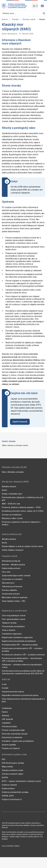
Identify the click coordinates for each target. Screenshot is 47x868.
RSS (4, 759)
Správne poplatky (9, 745)
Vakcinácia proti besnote (12, 587)
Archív (4, 490)
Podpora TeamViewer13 (12, 799)
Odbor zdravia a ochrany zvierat (15, 445)
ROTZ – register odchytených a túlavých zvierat (21, 781)
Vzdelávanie (7, 708)
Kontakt (5, 688)
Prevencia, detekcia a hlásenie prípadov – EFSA (21, 507)
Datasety (6, 716)
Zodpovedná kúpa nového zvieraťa (16, 576)
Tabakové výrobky (9, 623)
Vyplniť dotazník (20, 422)
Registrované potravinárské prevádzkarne (19, 641)
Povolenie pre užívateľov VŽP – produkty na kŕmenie (23, 655)
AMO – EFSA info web (11, 504)
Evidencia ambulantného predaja (15, 792)
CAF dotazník (7, 719)
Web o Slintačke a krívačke (13, 472)
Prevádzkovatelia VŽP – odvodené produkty (20, 645)
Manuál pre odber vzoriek (12, 518)
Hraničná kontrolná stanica (13, 692)
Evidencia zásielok (9, 785)
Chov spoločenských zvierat (13, 619)
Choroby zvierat (29, 19)
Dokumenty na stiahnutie (12, 737)
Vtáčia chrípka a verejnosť (13, 550)
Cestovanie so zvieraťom (12, 579)
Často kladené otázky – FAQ (14, 601)
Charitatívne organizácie (12, 634)
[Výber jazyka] (35, 6)
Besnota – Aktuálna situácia (13, 565)
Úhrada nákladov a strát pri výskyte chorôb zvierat (22, 546)
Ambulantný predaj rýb (11, 561)
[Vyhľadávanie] (22, 13)
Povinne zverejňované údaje (13, 730)
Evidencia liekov (8, 789)
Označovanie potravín (11, 594)
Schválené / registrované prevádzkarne (18, 741)
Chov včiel (6, 572)
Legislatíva (6, 723)
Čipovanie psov (8, 583)
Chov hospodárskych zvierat (14, 616)
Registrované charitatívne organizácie (17, 637)
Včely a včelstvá (9, 630)
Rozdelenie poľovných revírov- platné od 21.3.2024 (23, 511)
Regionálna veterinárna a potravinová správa (20, 695)
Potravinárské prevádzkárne (13, 627)
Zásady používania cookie (13, 770)
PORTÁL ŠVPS (8, 796)
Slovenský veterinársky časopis (15, 734)
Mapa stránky (7, 767)
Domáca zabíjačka (9, 590)
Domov (5, 19)
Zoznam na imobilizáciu (12, 515)
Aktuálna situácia (9, 487)
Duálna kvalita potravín (11, 568)
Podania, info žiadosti (11, 748)
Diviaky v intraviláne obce (12, 494)
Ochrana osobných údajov (13, 774)
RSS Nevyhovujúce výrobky (13, 763)
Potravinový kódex (9, 726)
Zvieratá (15, 19)
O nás (4, 684)
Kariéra (5, 712)
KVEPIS (5, 778)
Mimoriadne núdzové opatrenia (15, 597)
